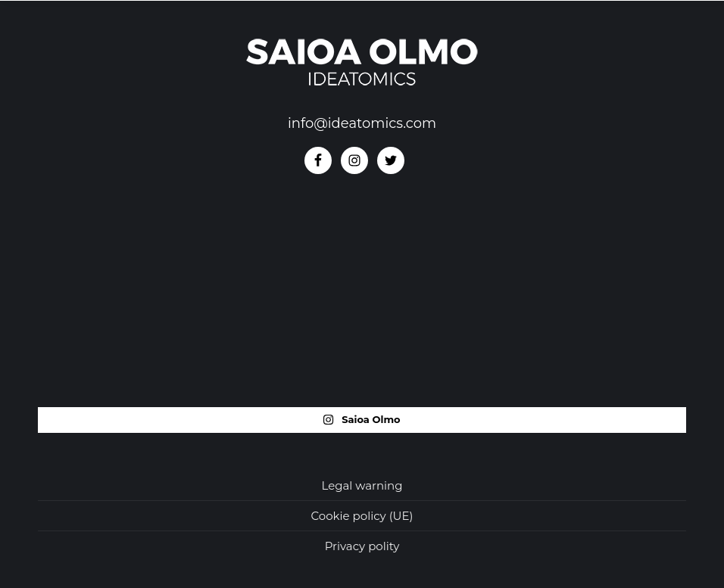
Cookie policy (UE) (362, 516)
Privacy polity (362, 546)
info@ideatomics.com (362, 123)
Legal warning (362, 485)
